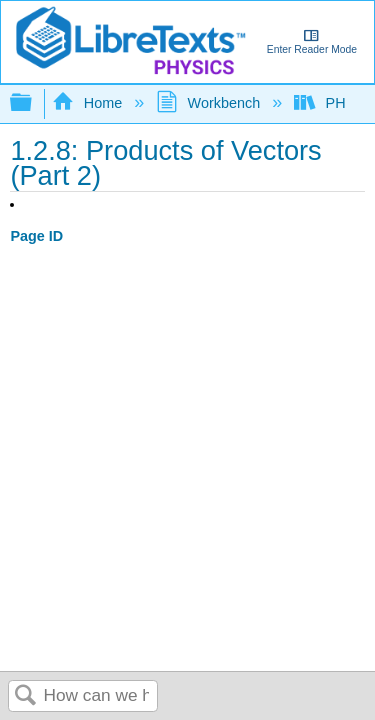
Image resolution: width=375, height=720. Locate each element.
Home (89, 103)
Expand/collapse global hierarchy (34, 103)
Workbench (210, 103)
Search (26, 696)
